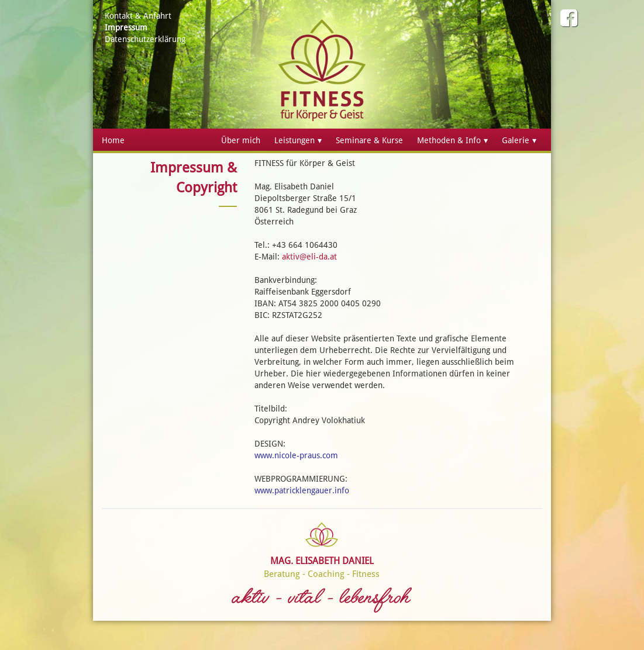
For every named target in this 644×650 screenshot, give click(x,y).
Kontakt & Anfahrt (138, 16)
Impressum (126, 27)
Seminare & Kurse (369, 140)
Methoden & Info (449, 140)
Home (113, 140)
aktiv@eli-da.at (309, 257)
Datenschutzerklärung (145, 39)
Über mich (241, 140)
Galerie (516, 140)
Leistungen (295, 140)
